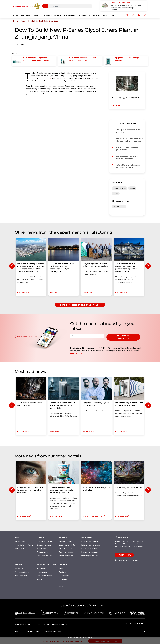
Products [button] (37, 15)
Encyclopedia (42, 568)
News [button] (16, 15)
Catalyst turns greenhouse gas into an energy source (128, 166)
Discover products (66, 541)
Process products (66, 548)
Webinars (63, 583)
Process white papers (89, 548)
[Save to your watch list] (127, 15)
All (44, 6)
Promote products (66, 552)
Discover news (20, 541)
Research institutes (44, 576)
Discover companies (44, 541)
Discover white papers (90, 541)
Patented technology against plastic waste (128, 148)
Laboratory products (67, 545)
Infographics (42, 572)
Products (63, 572)
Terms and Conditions (33, 631)
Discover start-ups (44, 545)
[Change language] (139, 15)
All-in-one (63, 586)
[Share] (133, 15)
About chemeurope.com (61, 624)
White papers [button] (70, 15)
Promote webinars (22, 572)
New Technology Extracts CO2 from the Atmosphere (128, 157)
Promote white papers (90, 552)
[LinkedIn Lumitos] (144, 631)
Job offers (63, 579)
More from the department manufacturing (80, 305)
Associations (42, 548)
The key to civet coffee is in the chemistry (128, 131)
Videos (39, 579)
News (61, 568)
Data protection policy (54, 631)
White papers (64, 576)
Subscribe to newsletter (123, 337)
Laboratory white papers (91, 545)
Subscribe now (124, 555)
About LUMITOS (43, 624)
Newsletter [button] (108, 15)
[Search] (90, 6)
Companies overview (45, 556)
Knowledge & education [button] (89, 15)
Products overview (66, 556)
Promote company (44, 552)
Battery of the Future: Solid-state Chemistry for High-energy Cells (129, 140)
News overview (20, 548)
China (49, 78)
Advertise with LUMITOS (24, 624)
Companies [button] (25, 15)
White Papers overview (90, 556)
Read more (77, 353)
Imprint (18, 631)
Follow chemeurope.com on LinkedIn (127, 560)
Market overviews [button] (52, 15)
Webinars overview (22, 576)
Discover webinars (21, 568)
